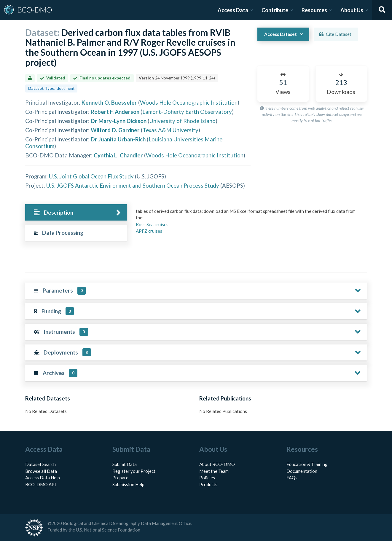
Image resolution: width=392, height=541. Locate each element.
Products (208, 484)
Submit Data (125, 464)
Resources (314, 10)
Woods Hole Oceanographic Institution (189, 102)
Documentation (302, 471)
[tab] (76, 212)
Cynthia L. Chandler (118, 155)
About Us (352, 10)
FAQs (292, 478)
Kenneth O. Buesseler (109, 102)
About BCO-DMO (217, 464)
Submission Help (128, 484)
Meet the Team (214, 471)
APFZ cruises (149, 231)
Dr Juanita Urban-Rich (118, 139)
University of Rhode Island (183, 121)
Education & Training (307, 464)
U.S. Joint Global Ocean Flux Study (91, 176)
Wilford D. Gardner (115, 130)
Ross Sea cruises (152, 224)
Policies (207, 478)
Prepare (120, 478)
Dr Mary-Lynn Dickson (119, 121)
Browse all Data (41, 471)
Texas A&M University (170, 130)
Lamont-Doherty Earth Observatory (187, 112)
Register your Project (134, 471)
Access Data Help (43, 478)
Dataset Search (40, 464)
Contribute (275, 10)
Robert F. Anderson (115, 112)
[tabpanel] (250, 223)
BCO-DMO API (41, 484)
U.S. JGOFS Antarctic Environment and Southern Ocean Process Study (133, 185)
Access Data (233, 10)
